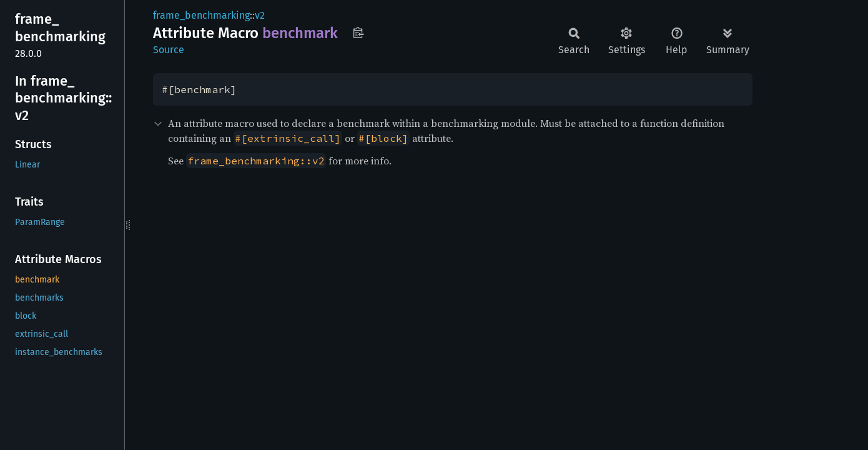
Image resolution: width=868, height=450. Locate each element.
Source (169, 50)
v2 (260, 15)
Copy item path (358, 32)
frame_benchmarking (201, 15)
